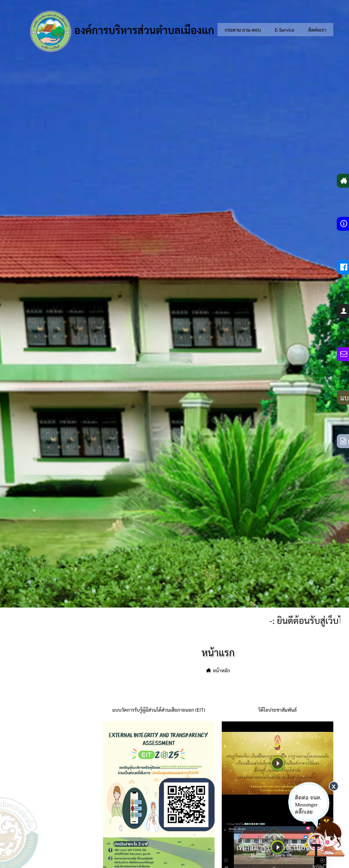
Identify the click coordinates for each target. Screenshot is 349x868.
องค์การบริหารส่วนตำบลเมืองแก (122, 31)
